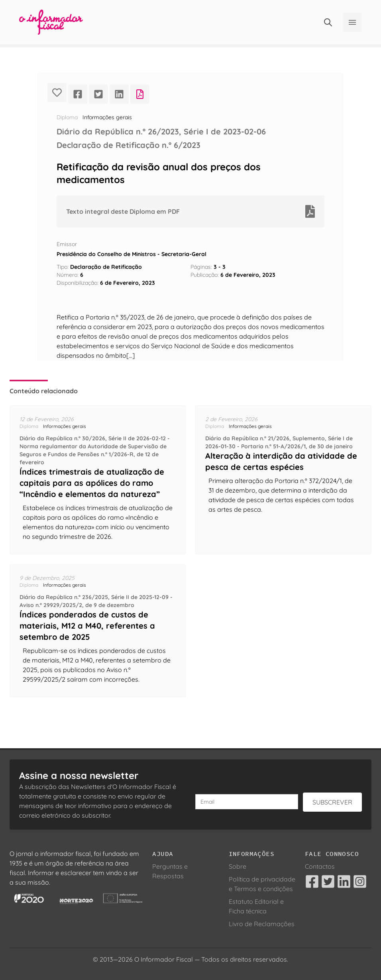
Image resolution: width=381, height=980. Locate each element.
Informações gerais (107, 117)
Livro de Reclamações (262, 924)
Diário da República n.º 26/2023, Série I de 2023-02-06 (161, 131)
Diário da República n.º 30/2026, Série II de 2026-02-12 (93, 438)
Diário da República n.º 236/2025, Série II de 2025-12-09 (94, 597)
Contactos (320, 866)
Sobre (238, 866)
